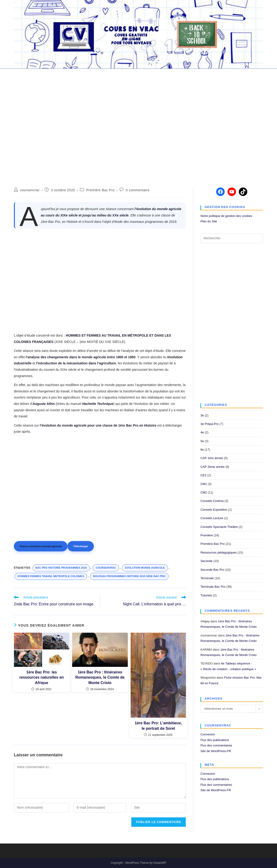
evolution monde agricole (145, 568)
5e (202, 441)
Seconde (206, 561)
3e (202, 415)
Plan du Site (209, 221)
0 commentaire (138, 190)
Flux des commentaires (216, 745)
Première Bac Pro (100, 190)
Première (207, 535)
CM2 (204, 492)
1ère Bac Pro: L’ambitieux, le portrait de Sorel (158, 726)
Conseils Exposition (214, 510)
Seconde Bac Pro (212, 570)
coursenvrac (30, 190)
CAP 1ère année (212, 458)
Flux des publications (215, 740)
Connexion (208, 734)
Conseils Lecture (212, 518)
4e (202, 432)
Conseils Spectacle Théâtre (219, 527)
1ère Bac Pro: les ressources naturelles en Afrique (42, 677)
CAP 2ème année (212, 467)
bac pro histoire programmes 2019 (61, 568)
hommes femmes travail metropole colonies (51, 576)
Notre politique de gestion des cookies (226, 216)
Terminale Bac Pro (213, 587)
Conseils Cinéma (212, 501)
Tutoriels (206, 595)
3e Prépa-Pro (209, 424)
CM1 (204, 484)
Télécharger (81, 546)
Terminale (207, 578)
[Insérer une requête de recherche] (232, 238)
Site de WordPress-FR (216, 751)
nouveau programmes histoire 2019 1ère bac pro (129, 576)
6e (202, 450)
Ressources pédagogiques (219, 552)
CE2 (203, 475)
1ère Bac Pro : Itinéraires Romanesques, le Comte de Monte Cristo (100, 677)
